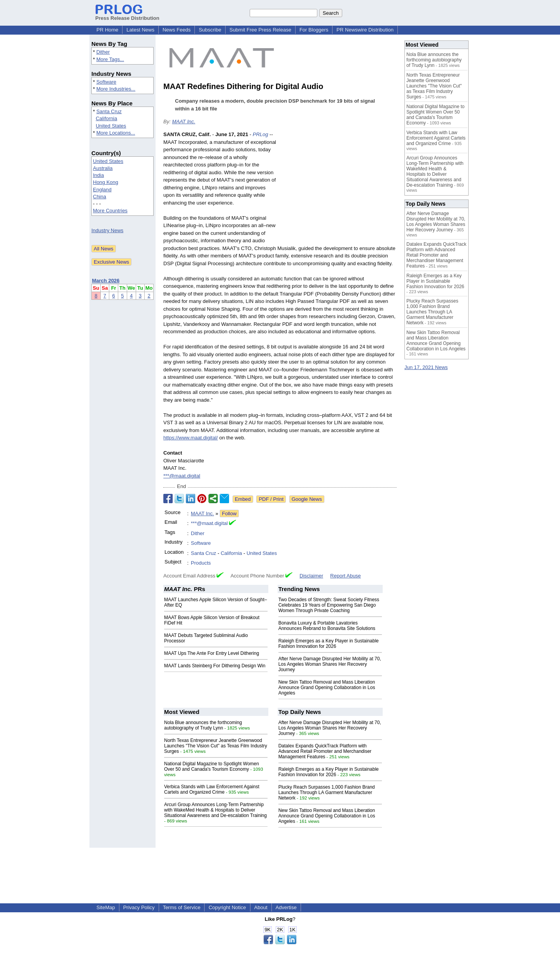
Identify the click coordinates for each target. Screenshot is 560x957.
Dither (103, 52)
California (106, 118)
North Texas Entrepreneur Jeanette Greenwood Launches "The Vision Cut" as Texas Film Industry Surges (216, 746)
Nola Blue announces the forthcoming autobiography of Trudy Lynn (203, 725)
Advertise (286, 907)
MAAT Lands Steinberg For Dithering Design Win (215, 666)
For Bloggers (314, 30)
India (98, 175)
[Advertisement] (338, 188)
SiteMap (106, 907)
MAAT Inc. (184, 122)
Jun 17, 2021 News (426, 367)
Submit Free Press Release (260, 30)
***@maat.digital (182, 476)
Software (106, 82)
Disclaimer (311, 576)
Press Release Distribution (127, 15)
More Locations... (116, 133)
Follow (229, 513)
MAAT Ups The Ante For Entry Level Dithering (212, 653)
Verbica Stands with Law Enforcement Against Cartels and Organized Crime (212, 789)
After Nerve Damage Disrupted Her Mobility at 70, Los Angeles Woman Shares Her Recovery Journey (330, 664)
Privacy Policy (139, 907)
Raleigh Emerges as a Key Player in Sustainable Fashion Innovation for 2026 (329, 644)
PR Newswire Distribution (365, 30)
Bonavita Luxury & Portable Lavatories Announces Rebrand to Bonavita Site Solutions (327, 626)
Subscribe (210, 30)
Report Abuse (346, 576)
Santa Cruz (109, 111)
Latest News (140, 30)
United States (111, 126)
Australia (103, 168)
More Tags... (110, 59)
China (100, 197)
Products (201, 563)
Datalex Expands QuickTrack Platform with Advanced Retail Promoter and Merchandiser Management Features (325, 751)
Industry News (107, 230)
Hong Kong (106, 182)
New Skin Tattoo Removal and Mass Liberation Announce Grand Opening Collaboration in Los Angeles (327, 688)
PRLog (261, 134)
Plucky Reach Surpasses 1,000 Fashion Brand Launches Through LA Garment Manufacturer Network (327, 793)
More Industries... (116, 89)
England (102, 190)
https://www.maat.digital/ (191, 438)
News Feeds (177, 30)
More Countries (110, 211)
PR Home (107, 30)
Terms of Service (182, 907)
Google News (307, 499)
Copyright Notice (227, 907)
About (261, 907)
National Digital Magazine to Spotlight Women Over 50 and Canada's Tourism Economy (212, 766)
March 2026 (106, 281)
